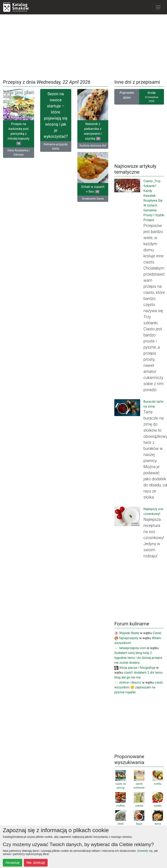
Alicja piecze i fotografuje (135, 668)
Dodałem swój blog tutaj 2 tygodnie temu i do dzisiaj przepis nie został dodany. (138, 658)
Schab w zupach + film (93, 190)
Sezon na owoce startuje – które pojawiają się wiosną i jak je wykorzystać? (56, 115)
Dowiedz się (145, 851)
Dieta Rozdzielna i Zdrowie (19, 153)
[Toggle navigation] (158, 7)
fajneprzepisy (126, 638)
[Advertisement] (84, 46)
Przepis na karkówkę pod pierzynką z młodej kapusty (19, 134)
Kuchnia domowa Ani (93, 146)
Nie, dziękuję (36, 863)
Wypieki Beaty (127, 633)
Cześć (157, 633)
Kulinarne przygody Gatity (56, 146)
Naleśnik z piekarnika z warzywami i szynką (93, 131)
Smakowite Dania (93, 199)
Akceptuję (13, 863)
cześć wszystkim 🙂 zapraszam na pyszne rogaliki (139, 687)
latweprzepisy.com (130, 648)
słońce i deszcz (128, 682)
